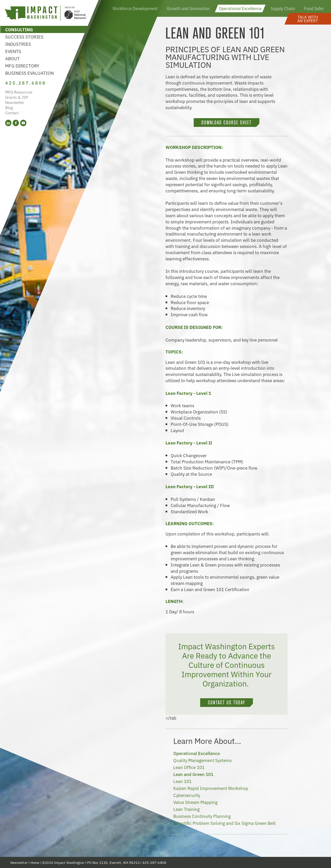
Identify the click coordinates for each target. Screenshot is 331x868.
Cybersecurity (187, 795)
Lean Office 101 (189, 767)
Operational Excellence (240, 8)
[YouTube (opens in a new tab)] (23, 123)
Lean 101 (182, 781)
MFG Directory (22, 66)
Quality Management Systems (202, 760)
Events (13, 51)
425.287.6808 (26, 83)
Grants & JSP (17, 97)
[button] (308, 19)
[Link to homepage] (46, 14)
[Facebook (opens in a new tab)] (16, 123)
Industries (18, 44)
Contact (12, 113)
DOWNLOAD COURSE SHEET (227, 123)
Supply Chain (283, 8)
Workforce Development (135, 8)
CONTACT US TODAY (227, 703)
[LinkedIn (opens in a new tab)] (8, 123)
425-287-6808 (154, 862)
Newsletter (15, 102)
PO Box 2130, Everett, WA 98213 (113, 862)
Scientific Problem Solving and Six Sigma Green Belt (224, 823)
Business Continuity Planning (202, 816)
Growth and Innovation (188, 8)
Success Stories (24, 37)
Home (35, 862)
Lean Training (186, 809)
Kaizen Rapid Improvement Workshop (211, 788)
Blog (9, 107)
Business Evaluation (29, 73)
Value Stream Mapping (195, 802)
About (12, 58)
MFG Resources (19, 92)
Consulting (19, 29)
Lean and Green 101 (193, 774)
